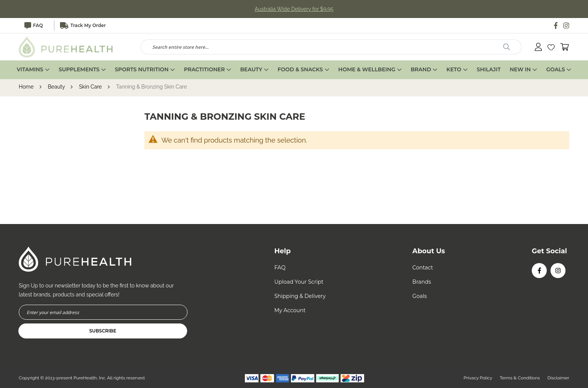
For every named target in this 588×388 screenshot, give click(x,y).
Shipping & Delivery (300, 296)
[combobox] (331, 47)
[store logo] (66, 47)
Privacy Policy (478, 378)
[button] (551, 47)
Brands (422, 282)
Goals (420, 296)
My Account (290, 310)
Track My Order (83, 26)
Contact (423, 268)
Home (27, 87)
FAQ (34, 26)
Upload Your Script (299, 282)
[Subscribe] (103, 331)
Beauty (57, 87)
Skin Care (91, 87)
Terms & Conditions (520, 378)
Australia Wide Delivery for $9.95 (294, 9)
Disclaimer (558, 378)
